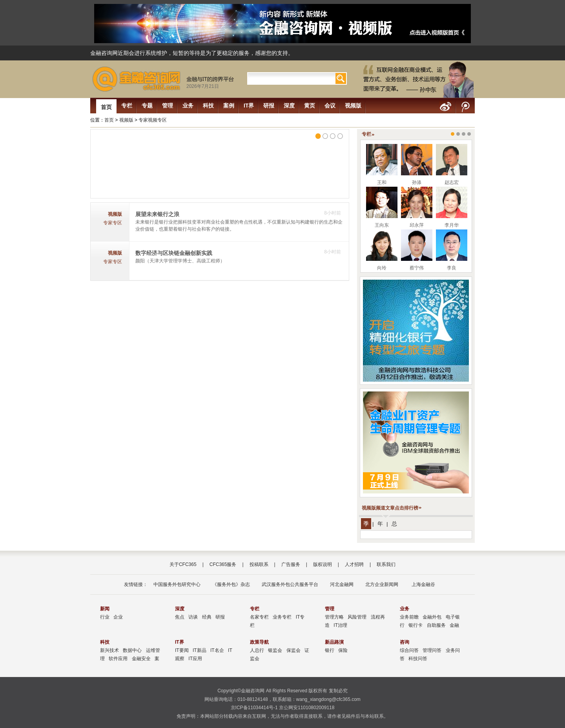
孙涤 (417, 182)
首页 (106, 107)
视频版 (353, 106)
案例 (229, 106)
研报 (269, 106)
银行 (330, 650)
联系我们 (386, 564)
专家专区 (113, 223)
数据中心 (132, 650)
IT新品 (200, 650)
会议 (330, 106)
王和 (382, 182)
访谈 (193, 617)
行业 (105, 617)
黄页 (310, 106)
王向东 (382, 225)
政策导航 (259, 642)
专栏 (127, 106)
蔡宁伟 (417, 268)
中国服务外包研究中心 (177, 584)
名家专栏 (259, 617)
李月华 (452, 225)
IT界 (249, 106)
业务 (188, 106)
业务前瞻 (409, 617)
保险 (343, 650)
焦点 (180, 617)
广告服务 (291, 564)
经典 (207, 617)
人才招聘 (354, 564)
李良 (452, 268)
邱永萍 (417, 225)
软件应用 (118, 659)
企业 (118, 617)
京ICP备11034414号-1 (254, 708)
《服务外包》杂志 (231, 584)
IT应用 (195, 659)
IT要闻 (182, 650)
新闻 (105, 609)
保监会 (293, 650)
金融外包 (432, 617)
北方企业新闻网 (382, 584)
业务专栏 (282, 617)
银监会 (275, 650)
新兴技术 (109, 650)
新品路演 (334, 642)
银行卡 (416, 625)
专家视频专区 (153, 120)
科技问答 (418, 659)
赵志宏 (452, 182)
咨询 (405, 642)
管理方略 (334, 617)
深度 (289, 106)
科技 (208, 106)
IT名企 (217, 650)
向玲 (382, 268)
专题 (147, 106)
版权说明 (323, 564)
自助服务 (436, 625)
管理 (168, 106)
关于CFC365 (183, 564)
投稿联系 (259, 564)
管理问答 (432, 650)
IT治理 (340, 625)
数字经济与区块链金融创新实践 (174, 253)
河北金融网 (342, 584)
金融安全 (141, 659)
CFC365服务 (223, 564)
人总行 (257, 650)
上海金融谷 (422, 584)
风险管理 (357, 617)
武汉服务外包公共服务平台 (290, 584)
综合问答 (409, 650)
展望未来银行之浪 (157, 214)
